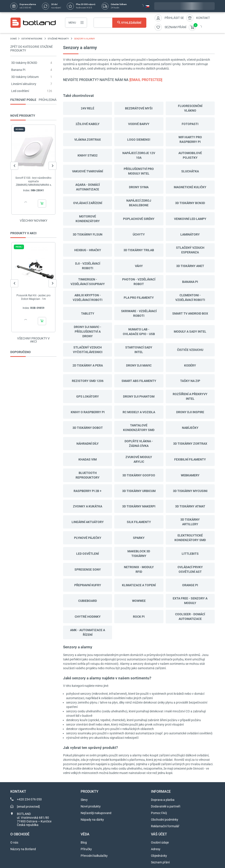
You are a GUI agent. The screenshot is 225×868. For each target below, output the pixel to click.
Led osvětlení (20, 91)
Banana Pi (18, 70)
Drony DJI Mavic (139, 365)
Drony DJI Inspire (190, 412)
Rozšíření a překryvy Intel (190, 396)
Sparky (139, 538)
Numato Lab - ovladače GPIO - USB (139, 332)
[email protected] (146, 80)
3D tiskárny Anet (190, 266)
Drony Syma (139, 187)
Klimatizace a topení (139, 585)
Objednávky (159, 856)
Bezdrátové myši (139, 108)
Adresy (156, 849)
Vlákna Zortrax (88, 140)
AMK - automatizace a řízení (88, 632)
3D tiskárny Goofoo (139, 475)
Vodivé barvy (139, 124)
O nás (14, 842)
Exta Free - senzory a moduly (190, 601)
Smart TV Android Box (190, 313)
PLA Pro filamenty (139, 298)
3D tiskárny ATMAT (190, 506)
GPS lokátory (88, 396)
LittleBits (190, 554)
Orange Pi (190, 585)
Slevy (84, 800)
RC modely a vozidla (139, 412)
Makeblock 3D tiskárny (139, 554)
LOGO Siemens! (139, 140)
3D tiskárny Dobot (88, 428)
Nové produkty (91, 806)
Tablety (88, 313)
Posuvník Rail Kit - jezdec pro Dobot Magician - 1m (34, 297)
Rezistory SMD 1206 (88, 381)
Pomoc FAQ (159, 813)
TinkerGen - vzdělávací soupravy (88, 282)
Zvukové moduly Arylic (139, 459)
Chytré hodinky (88, 617)
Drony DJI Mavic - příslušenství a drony (88, 332)
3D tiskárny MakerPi (139, 506)
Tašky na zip (190, 381)
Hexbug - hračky (88, 250)
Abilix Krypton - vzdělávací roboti (88, 298)
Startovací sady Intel (139, 350)
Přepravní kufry (88, 585)
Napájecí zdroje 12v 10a (139, 155)
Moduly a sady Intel (190, 332)
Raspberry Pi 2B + (88, 491)
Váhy (139, 266)
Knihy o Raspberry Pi (88, 412)
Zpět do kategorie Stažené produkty (32, 49)
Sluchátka (190, 171)
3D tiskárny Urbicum (25, 77)
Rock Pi (139, 617)
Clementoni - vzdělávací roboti (190, 298)
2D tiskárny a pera (88, 365)
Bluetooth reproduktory (88, 475)
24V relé (88, 108)
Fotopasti (190, 124)
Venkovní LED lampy (190, 219)
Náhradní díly (88, 444)
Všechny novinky (34, 221)
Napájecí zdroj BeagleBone (139, 203)
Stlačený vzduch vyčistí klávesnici (88, 350)
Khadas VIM (88, 459)
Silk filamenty (139, 522)
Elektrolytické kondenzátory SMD (190, 538)
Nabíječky (190, 428)
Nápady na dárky (92, 820)
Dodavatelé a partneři (166, 806)
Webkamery (190, 475)
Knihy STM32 (88, 155)
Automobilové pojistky (190, 155)
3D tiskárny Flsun (88, 234)
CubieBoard (88, 601)
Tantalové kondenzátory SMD (139, 428)
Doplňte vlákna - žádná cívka (139, 443)
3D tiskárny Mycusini (190, 491)
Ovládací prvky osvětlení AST (190, 569)
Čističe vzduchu (190, 350)
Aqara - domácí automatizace (88, 187)
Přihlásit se (174, 18)
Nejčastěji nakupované (96, 813)
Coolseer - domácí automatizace (190, 616)
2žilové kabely (88, 124)
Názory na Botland (23, 849)
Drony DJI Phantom (139, 396)
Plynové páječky (88, 538)
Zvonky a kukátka (88, 506)
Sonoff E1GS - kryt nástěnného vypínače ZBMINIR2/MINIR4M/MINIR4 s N (33, 182)
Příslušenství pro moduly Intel (139, 171)
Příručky (86, 849)
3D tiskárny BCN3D (24, 63)
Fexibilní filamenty (190, 459)
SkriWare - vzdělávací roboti (139, 313)
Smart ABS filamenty (139, 381)
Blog (84, 842)
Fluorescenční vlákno (190, 108)
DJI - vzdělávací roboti (88, 266)
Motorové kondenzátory (88, 219)
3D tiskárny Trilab (139, 250)
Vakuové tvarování (88, 171)
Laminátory (190, 234)
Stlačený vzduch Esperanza (190, 250)
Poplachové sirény (139, 219)
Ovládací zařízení (88, 203)
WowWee (139, 601)
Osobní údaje (160, 842)
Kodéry (190, 365)
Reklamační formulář (165, 826)
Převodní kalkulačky (94, 856)
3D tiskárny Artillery (190, 522)
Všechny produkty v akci (33, 340)
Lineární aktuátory (24, 84)
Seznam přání (160, 862)
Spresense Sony (88, 569)
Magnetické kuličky (190, 187)
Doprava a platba (163, 800)
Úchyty (139, 234)
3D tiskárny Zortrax (190, 444)
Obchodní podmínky (165, 820)
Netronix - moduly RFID (139, 569)
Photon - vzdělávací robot (139, 282)
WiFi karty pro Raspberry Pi (190, 139)
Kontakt (203, 18)
